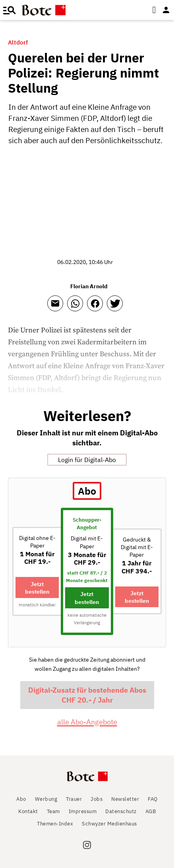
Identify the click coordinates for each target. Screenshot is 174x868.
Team (53, 811)
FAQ (153, 799)
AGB (151, 811)
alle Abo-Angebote (87, 722)
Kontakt (28, 811)
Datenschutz (121, 811)
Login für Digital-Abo (87, 460)
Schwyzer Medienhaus (109, 824)
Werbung (46, 799)
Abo (21, 799)
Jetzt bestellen (37, 588)
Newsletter (125, 799)
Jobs (97, 799)
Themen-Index (55, 824)
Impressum (83, 811)
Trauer (74, 799)
